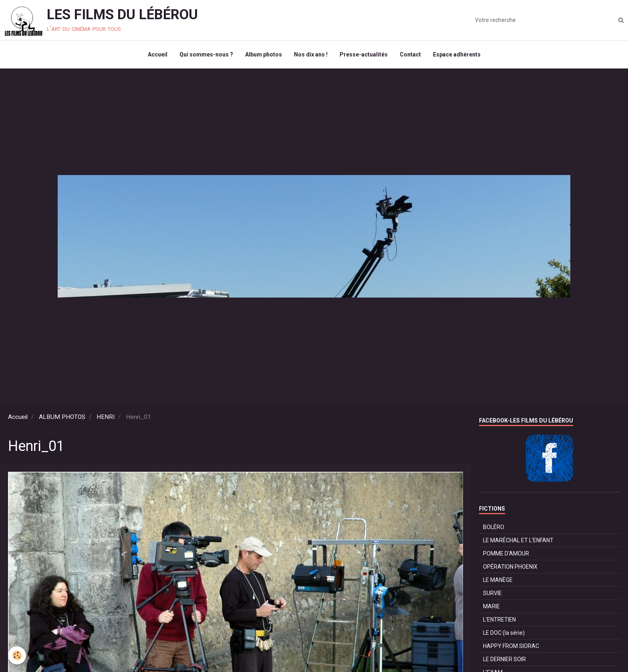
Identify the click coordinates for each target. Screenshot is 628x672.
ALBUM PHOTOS (62, 417)
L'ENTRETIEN (499, 620)
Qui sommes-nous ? (206, 54)
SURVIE (492, 593)
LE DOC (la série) (504, 633)
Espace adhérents (457, 54)
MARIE (491, 606)
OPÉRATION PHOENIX (510, 567)
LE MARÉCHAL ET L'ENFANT (518, 540)
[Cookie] (17, 655)
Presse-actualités (364, 54)
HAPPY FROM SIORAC (511, 646)
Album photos (264, 54)
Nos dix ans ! (311, 54)
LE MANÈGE (498, 580)
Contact (410, 54)
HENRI (106, 417)
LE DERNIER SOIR (504, 659)
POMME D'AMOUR (506, 553)
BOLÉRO (494, 527)
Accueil (158, 54)
